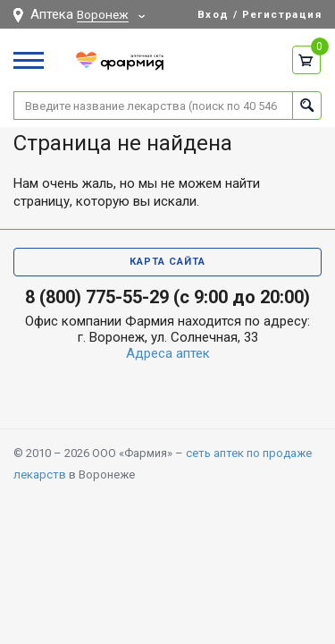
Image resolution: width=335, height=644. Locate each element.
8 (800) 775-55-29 (97, 297)
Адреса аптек (168, 353)
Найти (307, 105)
